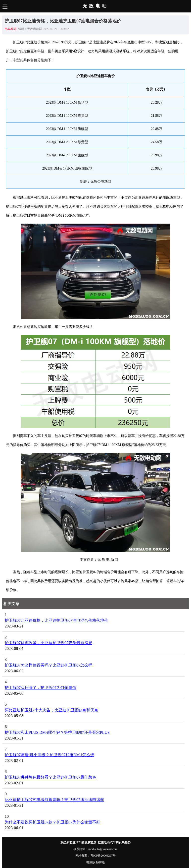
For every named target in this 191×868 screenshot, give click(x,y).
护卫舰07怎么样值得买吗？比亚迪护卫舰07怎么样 (48, 665)
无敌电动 (95, 6)
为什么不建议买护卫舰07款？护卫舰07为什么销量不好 (52, 822)
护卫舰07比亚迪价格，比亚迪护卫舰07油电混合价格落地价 (56, 620)
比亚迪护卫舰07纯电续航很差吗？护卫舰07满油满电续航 (54, 800)
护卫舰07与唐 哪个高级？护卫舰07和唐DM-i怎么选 (49, 755)
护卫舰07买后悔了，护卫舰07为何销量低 (41, 688)
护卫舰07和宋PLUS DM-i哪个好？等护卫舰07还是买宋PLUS (57, 732)
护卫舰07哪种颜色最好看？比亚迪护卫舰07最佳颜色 (50, 777)
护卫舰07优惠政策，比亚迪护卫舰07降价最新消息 (48, 643)
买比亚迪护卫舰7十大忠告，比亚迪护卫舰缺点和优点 (51, 710)
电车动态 (11, 29)
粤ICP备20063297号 (103, 856)
